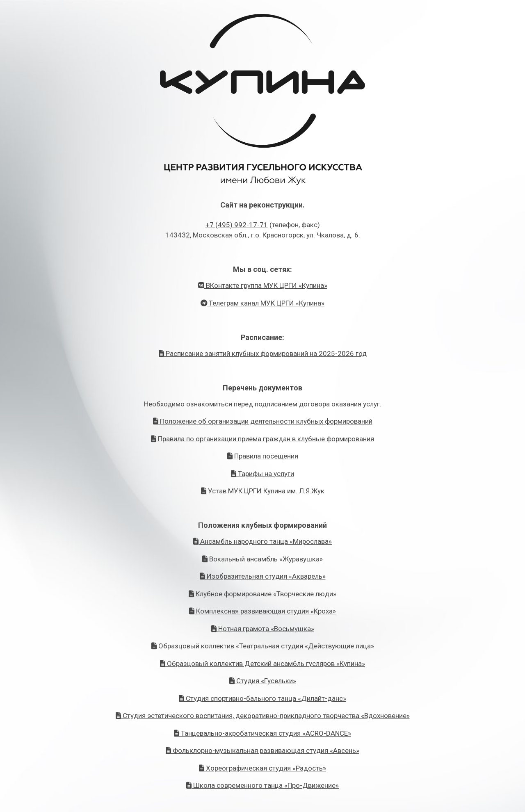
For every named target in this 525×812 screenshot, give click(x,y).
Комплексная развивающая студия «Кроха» (262, 611)
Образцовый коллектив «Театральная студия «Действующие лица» (263, 646)
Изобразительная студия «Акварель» (263, 576)
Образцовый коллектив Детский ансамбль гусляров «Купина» (262, 664)
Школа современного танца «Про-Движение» (262, 785)
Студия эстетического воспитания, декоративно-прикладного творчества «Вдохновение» (263, 716)
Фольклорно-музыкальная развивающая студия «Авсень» (262, 750)
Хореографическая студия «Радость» (262, 768)
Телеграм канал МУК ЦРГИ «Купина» (262, 303)
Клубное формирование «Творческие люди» (262, 594)
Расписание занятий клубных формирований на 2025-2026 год (263, 354)
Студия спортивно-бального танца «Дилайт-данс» (262, 698)
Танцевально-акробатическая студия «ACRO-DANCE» (262, 733)
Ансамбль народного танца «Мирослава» (262, 541)
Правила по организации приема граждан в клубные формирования (262, 439)
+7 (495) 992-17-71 (237, 225)
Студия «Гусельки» (263, 681)
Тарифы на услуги (262, 474)
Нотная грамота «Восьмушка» (263, 629)
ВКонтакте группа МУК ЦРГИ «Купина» (263, 285)
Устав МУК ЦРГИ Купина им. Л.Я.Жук (263, 491)
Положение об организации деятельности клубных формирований (263, 421)
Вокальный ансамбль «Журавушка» (262, 559)
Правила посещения (263, 456)
